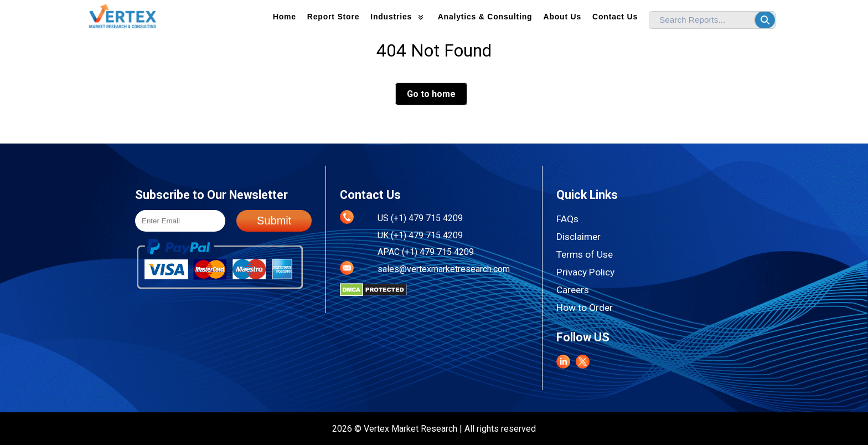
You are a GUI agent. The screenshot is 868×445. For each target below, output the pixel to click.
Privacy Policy (585, 272)
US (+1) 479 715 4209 (420, 218)
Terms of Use (585, 254)
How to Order (585, 308)
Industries (398, 17)
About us (562, 17)
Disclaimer (578, 237)
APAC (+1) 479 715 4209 (426, 252)
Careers (573, 290)
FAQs (567, 219)
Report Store (333, 17)
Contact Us (615, 17)
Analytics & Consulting (485, 17)
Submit (274, 221)
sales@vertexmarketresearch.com (444, 269)
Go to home (431, 94)
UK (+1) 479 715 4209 (420, 235)
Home (285, 17)
